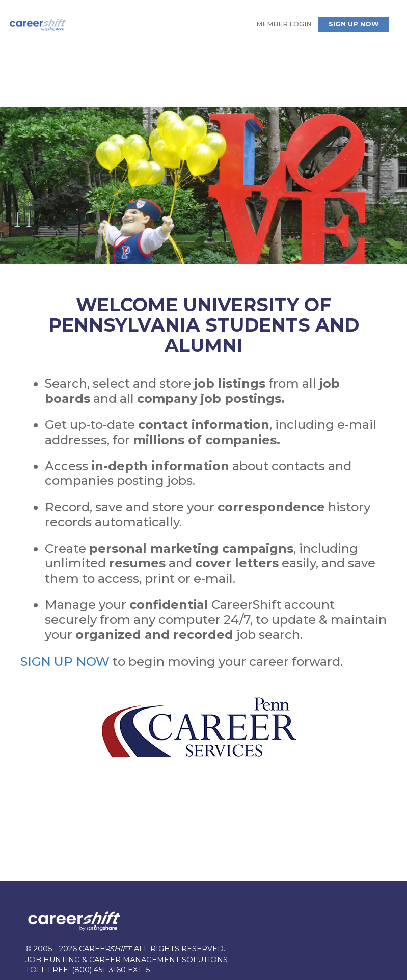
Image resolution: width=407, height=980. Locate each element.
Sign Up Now (354, 24)
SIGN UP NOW (65, 661)
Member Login (284, 24)
